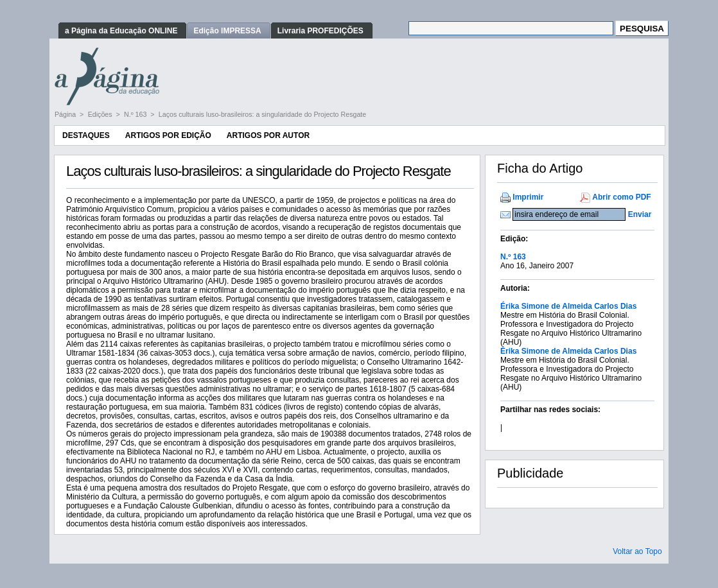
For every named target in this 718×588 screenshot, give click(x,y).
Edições (101, 114)
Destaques (86, 135)
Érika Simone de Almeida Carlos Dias (568, 306)
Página (66, 114)
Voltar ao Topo (637, 551)
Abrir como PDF (621, 197)
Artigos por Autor (268, 135)
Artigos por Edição (168, 135)
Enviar (640, 214)
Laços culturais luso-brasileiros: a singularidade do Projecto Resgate (262, 114)
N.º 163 (136, 114)
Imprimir (528, 197)
